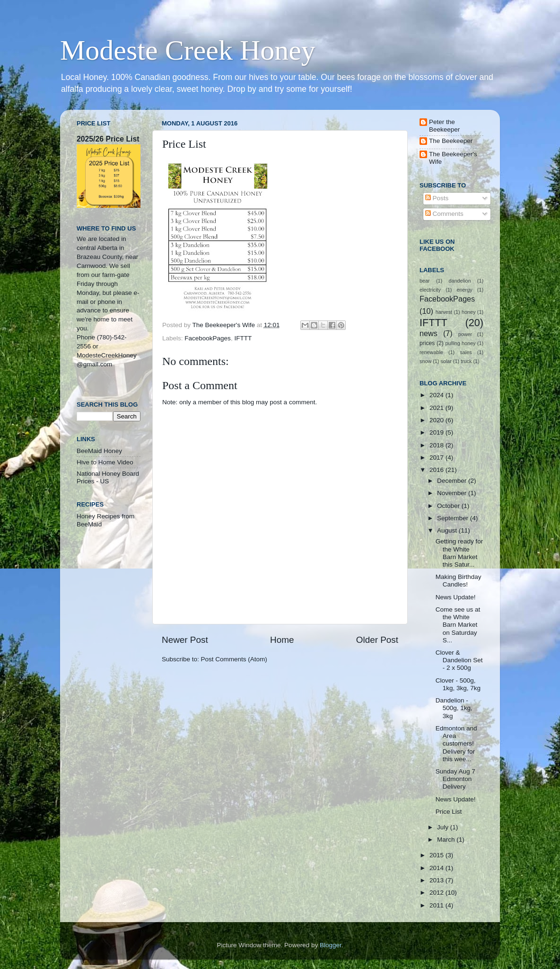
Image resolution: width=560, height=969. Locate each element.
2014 (437, 868)
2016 (437, 470)
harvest (444, 312)
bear (425, 281)
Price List (449, 812)
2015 (437, 855)
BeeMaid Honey (99, 451)
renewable (431, 352)
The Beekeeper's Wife (453, 158)
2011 (437, 905)
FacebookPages (208, 338)
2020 (437, 420)
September (454, 518)
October (449, 506)
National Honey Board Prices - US (108, 477)
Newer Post (185, 640)
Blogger (331, 945)
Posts (437, 198)
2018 (437, 445)
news (429, 333)
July (444, 827)
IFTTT (243, 338)
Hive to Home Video (105, 462)
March (447, 840)
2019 (437, 432)
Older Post (377, 640)
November (453, 493)
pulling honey (461, 343)
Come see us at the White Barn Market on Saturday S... (458, 625)
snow (425, 361)
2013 (437, 880)
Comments (444, 214)
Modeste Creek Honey (188, 50)
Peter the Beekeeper (444, 126)
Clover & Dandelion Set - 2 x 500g (459, 660)
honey (468, 312)
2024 (437, 395)
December (453, 481)
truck (466, 361)
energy (465, 290)
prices (427, 343)
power (465, 334)
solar (446, 361)
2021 (437, 408)
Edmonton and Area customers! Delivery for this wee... (456, 744)
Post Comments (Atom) (234, 659)
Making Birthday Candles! (459, 581)
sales (466, 352)
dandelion (460, 281)
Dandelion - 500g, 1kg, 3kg (454, 708)
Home (282, 640)
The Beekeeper (451, 141)
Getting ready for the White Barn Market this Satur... (459, 553)
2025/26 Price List (108, 139)
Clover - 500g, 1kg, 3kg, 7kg (458, 684)
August (448, 530)
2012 (437, 893)
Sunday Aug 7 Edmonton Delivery (455, 779)
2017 (437, 458)
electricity (430, 290)
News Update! (456, 597)
